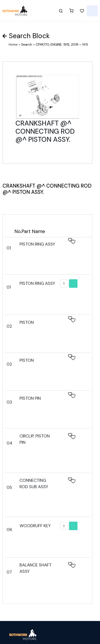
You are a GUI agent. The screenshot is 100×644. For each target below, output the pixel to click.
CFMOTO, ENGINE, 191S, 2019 (57, 44)
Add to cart (73, 284)
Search (27, 44)
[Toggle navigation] (92, 11)
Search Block (29, 36)
